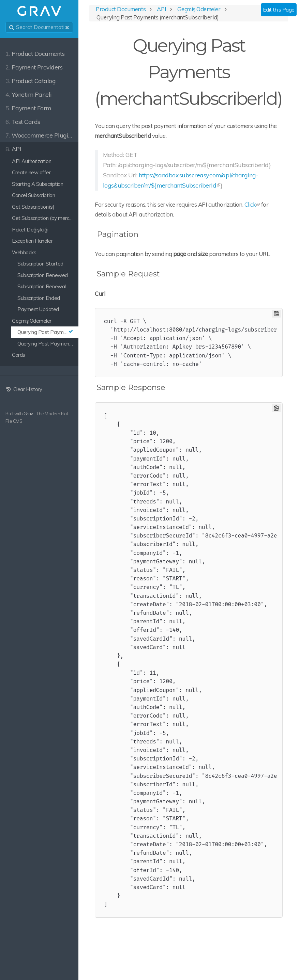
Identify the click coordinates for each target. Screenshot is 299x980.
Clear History (24, 389)
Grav (28, 414)
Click (250, 204)
